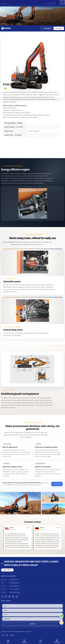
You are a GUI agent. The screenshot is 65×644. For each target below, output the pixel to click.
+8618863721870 (14, 580)
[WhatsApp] (61, 616)
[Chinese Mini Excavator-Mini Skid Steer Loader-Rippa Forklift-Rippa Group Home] (6, 28)
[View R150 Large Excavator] (32, 503)
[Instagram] (13, 597)
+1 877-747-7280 (14, 589)
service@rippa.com (15, 586)
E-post (41, 641)
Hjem (8, 641)
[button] (47, 28)
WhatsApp (57, 641)
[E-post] (61, 623)
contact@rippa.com (15, 583)
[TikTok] (10, 597)
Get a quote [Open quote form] (59, 28)
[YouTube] (6, 597)
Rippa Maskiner (21, 632)
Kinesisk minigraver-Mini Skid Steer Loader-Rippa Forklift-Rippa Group (31, 563)
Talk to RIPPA (7, 570)
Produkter (24, 641)
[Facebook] (2, 597)
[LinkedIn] (17, 597)
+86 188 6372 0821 (15, 592)
